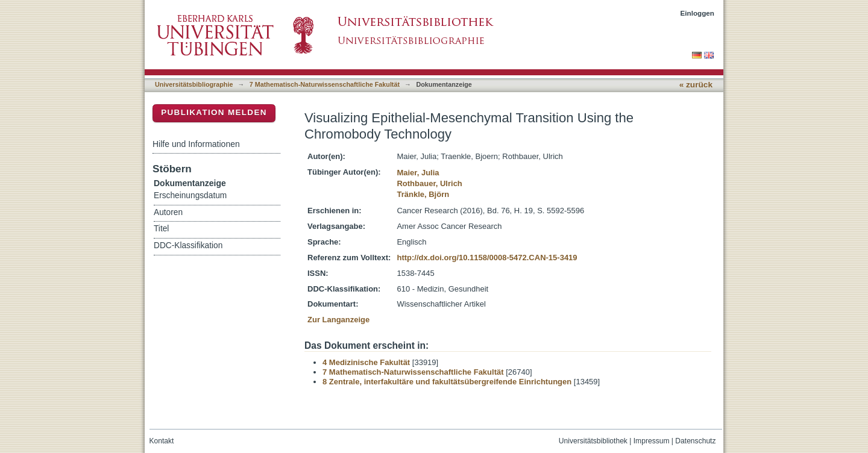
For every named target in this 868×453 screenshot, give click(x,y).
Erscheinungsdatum (190, 195)
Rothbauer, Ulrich (429, 183)
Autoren (168, 212)
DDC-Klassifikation (188, 245)
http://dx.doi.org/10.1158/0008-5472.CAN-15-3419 (487, 258)
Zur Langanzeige (338, 320)
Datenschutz (695, 441)
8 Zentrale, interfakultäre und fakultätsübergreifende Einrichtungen (447, 382)
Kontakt (162, 441)
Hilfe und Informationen (196, 144)
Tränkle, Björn (423, 194)
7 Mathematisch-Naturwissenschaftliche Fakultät (325, 84)
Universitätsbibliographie (194, 84)
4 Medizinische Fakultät (366, 362)
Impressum (652, 441)
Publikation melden (214, 112)
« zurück (696, 85)
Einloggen (698, 13)
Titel (161, 229)
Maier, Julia (418, 173)
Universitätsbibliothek (593, 441)
